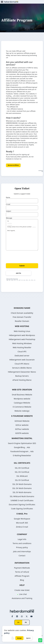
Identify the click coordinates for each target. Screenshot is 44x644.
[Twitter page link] (27, 616)
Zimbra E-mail (22, 527)
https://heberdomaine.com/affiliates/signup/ (22, 87)
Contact (22, 556)
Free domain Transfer (22, 317)
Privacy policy (22, 547)
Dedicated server (22, 356)
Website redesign (22, 411)
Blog (22, 580)
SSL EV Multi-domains (22, 492)
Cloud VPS (22, 352)
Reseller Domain (22, 321)
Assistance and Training (22, 598)
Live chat (23, 594)
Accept (19, 638)
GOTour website (22, 429)
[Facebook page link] (12, 616)
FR (26, 622)
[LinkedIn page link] (17, 616)
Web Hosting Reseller (22, 347)
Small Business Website (22, 395)
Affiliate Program (22, 576)
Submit (22, 266)
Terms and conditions (22, 543)
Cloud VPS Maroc (22, 364)
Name (8, 197)
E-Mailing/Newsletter (22, 455)
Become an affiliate (13, 165)
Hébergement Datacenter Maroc (22, 372)
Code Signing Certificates (22, 509)
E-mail (8, 204)
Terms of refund (22, 572)
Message (9, 218)
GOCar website (22, 425)
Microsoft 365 (22, 523)
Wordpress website (22, 399)
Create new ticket (22, 590)
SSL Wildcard (22, 476)
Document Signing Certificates (22, 505)
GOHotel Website (22, 421)
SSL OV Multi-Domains (22, 488)
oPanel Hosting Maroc (22, 380)
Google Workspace (22, 519)
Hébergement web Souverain (22, 360)
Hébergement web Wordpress (22, 335)
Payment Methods (22, 568)
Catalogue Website (22, 403)
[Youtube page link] (31, 616)
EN (18, 622)
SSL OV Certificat (22, 472)
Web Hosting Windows (22, 343)
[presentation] (20, 256)
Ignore (28, 638)
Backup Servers (22, 376)
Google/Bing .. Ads (22, 447)
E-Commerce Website (22, 407)
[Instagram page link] (22, 616)
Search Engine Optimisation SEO (22, 443)
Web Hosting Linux (22, 331)
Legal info (22, 539)
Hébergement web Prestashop (22, 339)
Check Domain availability (22, 313)
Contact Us (18, 159)
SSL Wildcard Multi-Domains (22, 496)
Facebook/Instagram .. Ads (22, 451)
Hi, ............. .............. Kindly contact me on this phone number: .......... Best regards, (22, 235)
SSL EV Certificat (22, 480)
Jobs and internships (22, 551)
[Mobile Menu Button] (2, 2)
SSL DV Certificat (22, 468)
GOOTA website (22, 433)
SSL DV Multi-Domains (22, 484)
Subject (8, 211)
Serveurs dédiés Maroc (22, 368)
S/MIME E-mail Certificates (22, 500)
